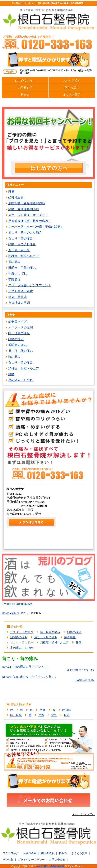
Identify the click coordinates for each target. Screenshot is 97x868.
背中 (54, 715)
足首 (67, 715)
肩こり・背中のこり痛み (25, 232)
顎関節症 (14, 279)
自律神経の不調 (19, 303)
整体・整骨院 (17, 297)
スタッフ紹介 (72, 80)
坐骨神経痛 (16, 197)
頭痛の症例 (16, 339)
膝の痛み (14, 357)
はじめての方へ (25, 80)
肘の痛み (14, 262)
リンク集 (8, 860)
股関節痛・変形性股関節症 (27, 203)
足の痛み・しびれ (21, 380)
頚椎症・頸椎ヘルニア (24, 256)
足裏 (42, 710)
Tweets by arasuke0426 (17, 604)
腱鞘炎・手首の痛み (22, 268)
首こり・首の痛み (21, 238)
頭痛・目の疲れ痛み (22, 244)
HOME (6, 613)
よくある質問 (72, 95)
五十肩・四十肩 (19, 250)
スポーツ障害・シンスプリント (30, 285)
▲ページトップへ (84, 814)
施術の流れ (72, 88)
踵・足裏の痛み (19, 333)
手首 (41, 715)
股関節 (66, 710)
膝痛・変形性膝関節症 (24, 209)
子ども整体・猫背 (21, 291)
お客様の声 (25, 88)
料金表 (25, 95)
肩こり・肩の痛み (21, 351)
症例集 (15, 613)
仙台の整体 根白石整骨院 (51, 866)
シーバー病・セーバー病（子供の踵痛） (36, 227)
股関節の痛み (17, 345)
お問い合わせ (57, 860)
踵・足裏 (16, 715)
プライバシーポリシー (31, 860)
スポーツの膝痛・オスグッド (28, 215)
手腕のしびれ (17, 274)
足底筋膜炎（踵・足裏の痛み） (30, 221)
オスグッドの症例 (21, 327)
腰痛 (11, 192)
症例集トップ (17, 321)
